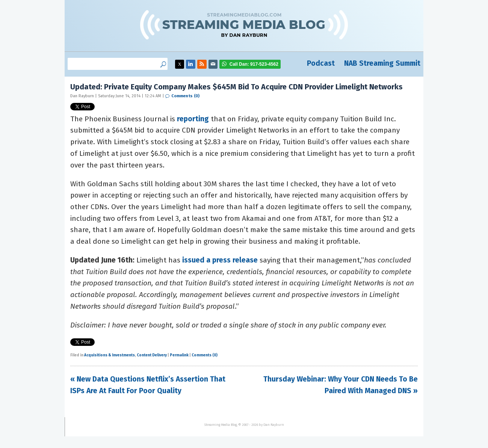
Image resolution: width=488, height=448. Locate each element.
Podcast (321, 63)
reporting (193, 119)
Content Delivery (152, 355)
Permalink (179, 355)
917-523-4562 (254, 64)
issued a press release (220, 260)
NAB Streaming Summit (382, 63)
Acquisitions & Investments (110, 355)
